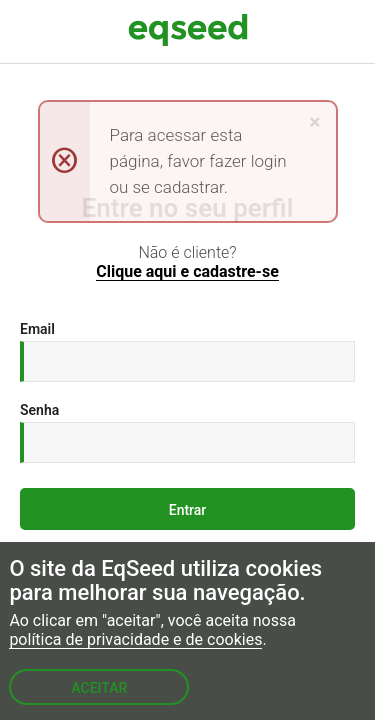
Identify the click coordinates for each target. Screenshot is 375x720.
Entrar (188, 510)
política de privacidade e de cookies (135, 640)
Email (37, 329)
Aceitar (99, 688)
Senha (39, 410)
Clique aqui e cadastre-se (187, 272)
